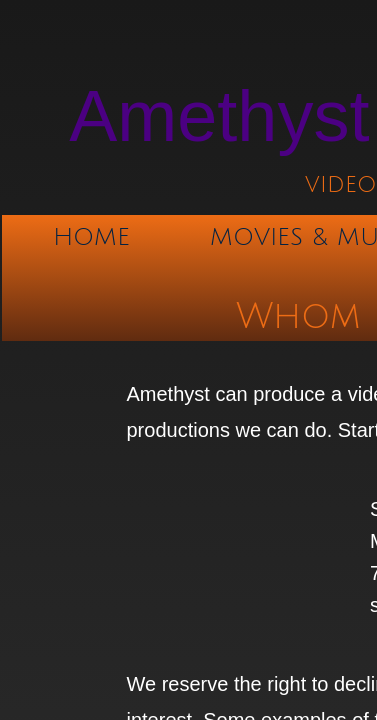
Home (91, 237)
